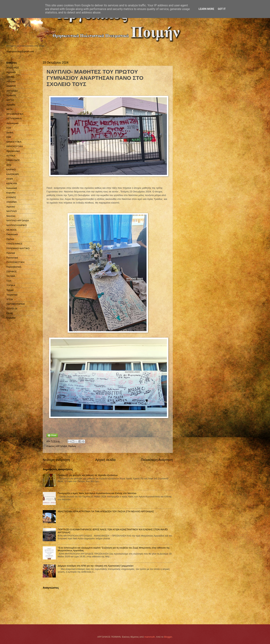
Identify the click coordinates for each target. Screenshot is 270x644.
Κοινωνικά (12, 188)
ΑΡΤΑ (9, 109)
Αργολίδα (11, 95)
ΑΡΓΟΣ (10, 100)
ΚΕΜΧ (10, 179)
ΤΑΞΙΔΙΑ (11, 276)
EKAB (9, 313)
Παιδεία (72, 446)
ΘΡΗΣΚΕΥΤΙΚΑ (15, 146)
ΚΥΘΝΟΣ (11, 197)
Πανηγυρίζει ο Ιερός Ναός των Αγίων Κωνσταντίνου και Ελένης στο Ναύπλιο (97, 493)
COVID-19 (12, 309)
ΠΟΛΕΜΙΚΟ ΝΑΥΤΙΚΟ (18, 248)
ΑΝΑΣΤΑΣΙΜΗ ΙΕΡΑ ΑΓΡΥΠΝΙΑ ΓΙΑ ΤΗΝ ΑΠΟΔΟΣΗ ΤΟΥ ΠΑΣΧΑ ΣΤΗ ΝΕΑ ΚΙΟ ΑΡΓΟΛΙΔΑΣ (106, 511)
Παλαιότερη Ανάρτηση (157, 460)
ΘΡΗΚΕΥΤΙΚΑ (14, 142)
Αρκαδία (11, 105)
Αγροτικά (11, 72)
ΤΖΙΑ (9, 281)
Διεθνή (10, 133)
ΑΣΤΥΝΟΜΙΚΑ (14, 119)
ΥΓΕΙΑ (10, 299)
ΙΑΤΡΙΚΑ (11, 156)
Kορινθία (11, 318)
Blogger (168, 637)
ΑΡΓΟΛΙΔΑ (61, 446)
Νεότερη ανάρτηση (56, 460)
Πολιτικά (11, 253)
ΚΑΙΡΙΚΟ (11, 170)
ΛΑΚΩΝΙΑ (12, 202)
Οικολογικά (12, 234)
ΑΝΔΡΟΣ (11, 86)
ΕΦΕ (9, 137)
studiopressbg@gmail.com (20, 51)
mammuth (150, 637)
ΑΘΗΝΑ (11, 77)
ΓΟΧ (9, 128)
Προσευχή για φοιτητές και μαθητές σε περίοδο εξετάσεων (88, 475)
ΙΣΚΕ (9, 165)
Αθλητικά (11, 82)
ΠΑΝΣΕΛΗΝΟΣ (14, 244)
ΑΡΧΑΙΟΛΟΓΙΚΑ (15, 114)
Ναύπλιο (11, 216)
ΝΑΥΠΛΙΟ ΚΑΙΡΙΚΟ (17, 225)
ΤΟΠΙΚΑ (11, 285)
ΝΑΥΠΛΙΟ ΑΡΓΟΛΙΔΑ (18, 221)
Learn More (206, 9)
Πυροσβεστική (14, 267)
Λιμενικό (11, 207)
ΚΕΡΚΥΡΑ (12, 184)
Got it (222, 9)
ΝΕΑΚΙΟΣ (12, 230)
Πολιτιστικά (12, 258)
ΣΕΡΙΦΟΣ (12, 272)
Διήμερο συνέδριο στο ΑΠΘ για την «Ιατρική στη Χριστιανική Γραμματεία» (96, 566)
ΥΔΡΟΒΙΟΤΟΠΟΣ (16, 304)
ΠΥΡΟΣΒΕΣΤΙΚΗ (15, 262)
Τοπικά (10, 290)
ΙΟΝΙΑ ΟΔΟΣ (13, 160)
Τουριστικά (12, 295)
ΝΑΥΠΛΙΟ (12, 211)
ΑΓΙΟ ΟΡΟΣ (13, 68)
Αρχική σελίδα (105, 460)
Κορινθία (11, 193)
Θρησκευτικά (13, 151)
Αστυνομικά (12, 123)
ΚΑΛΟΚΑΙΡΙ (13, 174)
